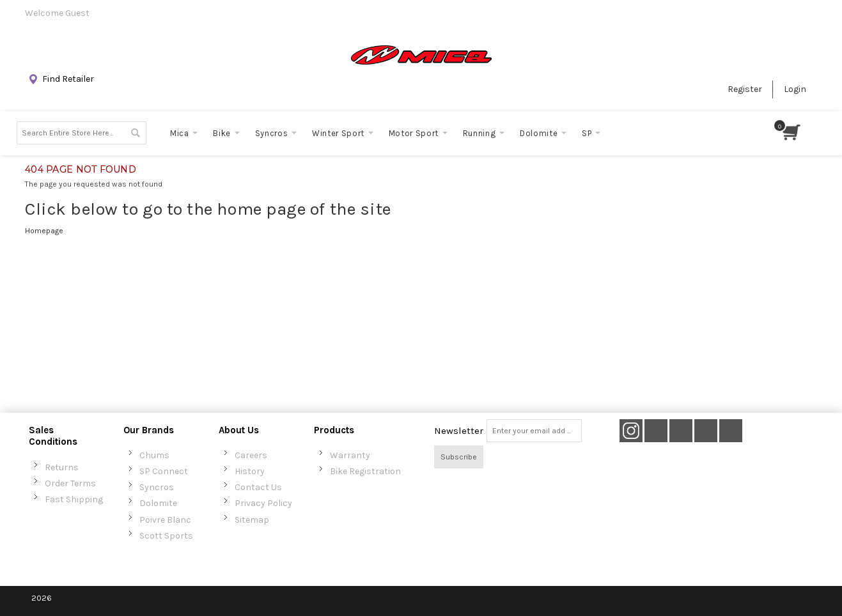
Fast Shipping (74, 499)
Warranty (350, 455)
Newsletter (459, 431)
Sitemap (252, 520)
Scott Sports (166, 536)
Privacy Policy (263, 503)
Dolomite (158, 503)
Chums (154, 455)
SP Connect (164, 471)
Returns (62, 467)
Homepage (44, 231)
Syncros (157, 487)
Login (795, 89)
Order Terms (70, 483)
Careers (251, 455)
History (250, 471)
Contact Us (258, 487)
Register (745, 89)
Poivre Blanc (165, 520)
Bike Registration (365, 471)
